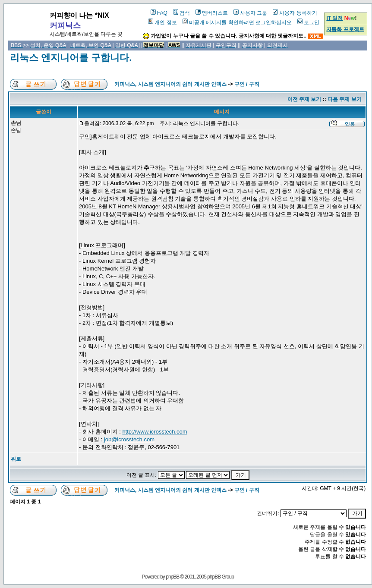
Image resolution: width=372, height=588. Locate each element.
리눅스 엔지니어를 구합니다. (71, 58)
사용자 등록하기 (295, 13)
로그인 (308, 22)
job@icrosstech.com (129, 439)
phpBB (172, 577)
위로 (16, 459)
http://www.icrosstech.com (154, 432)
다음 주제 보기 (345, 99)
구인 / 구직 (247, 84)
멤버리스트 (212, 13)
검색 (181, 13)
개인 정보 (162, 22)
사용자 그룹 (250, 13)
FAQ (159, 13)
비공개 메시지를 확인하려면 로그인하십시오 (237, 22)
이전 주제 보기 (304, 99)
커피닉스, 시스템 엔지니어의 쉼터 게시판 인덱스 (170, 84)
